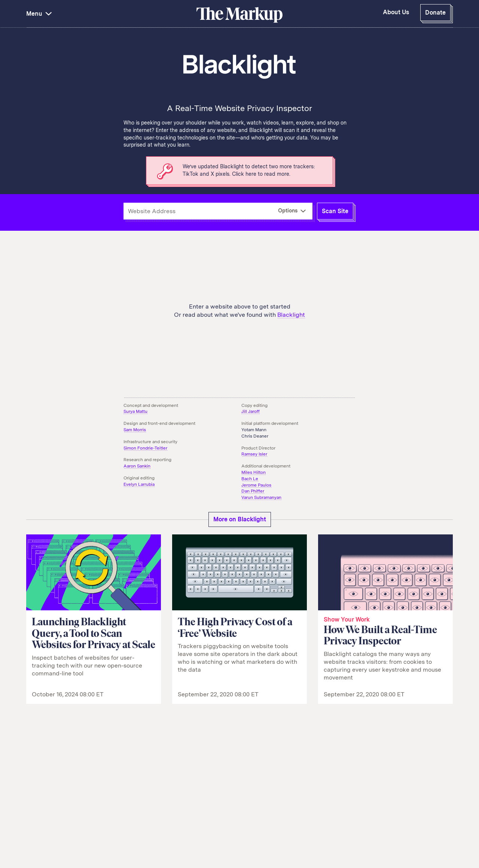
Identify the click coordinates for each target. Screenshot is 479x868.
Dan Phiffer (253, 491)
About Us (396, 12)
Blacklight (291, 315)
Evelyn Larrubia (139, 484)
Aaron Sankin (137, 466)
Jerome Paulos (256, 485)
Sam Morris (135, 430)
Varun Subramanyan (261, 497)
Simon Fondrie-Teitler (145, 448)
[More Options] (292, 211)
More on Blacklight (240, 519)
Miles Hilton (254, 472)
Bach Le (250, 479)
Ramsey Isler (254, 454)
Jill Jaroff (251, 411)
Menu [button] (40, 14)
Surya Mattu (135, 411)
